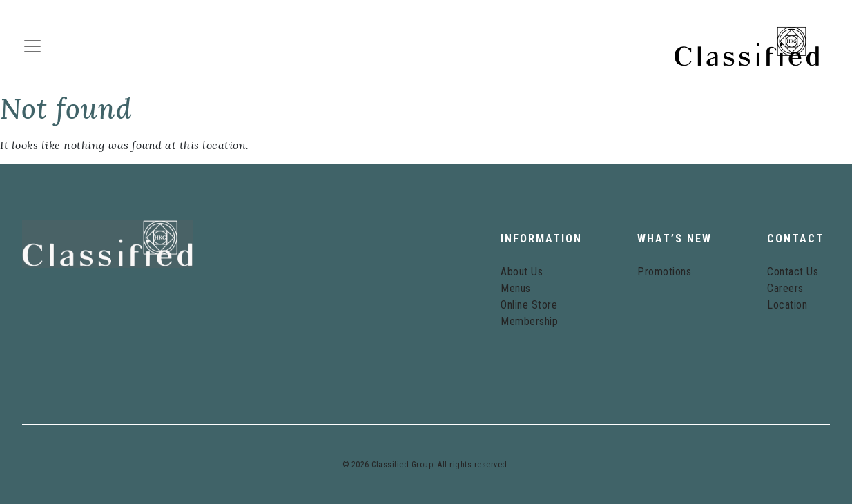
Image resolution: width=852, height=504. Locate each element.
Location (787, 305)
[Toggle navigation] (37, 46)
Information (541, 239)
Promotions (664, 272)
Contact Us (793, 272)
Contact (796, 239)
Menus (516, 288)
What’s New (675, 239)
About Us (522, 272)
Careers (785, 288)
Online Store (529, 305)
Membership (529, 321)
